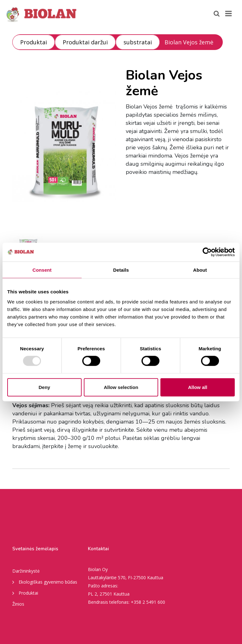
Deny (44, 387)
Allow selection (121, 387)
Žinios (18, 604)
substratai (138, 42)
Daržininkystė (26, 571)
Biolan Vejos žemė (189, 42)
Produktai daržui (85, 42)
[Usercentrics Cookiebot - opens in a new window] (207, 252)
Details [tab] (121, 270)
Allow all (198, 387)
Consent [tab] (42, 270)
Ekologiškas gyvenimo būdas (45, 582)
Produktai (34, 42)
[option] (64, 146)
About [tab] (200, 270)
